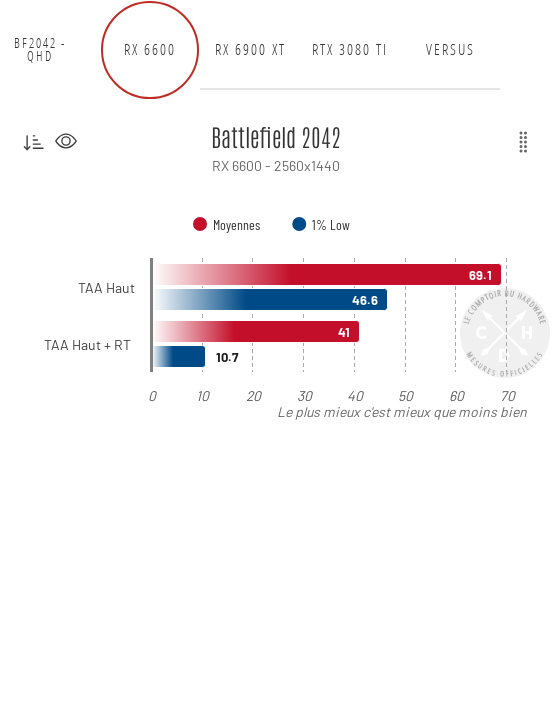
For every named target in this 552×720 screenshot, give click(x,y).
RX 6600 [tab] (150, 49)
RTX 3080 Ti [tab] (350, 49)
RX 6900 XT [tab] (250, 49)
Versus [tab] (450, 49)
